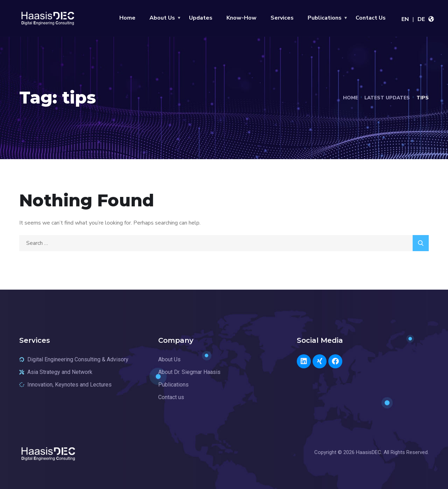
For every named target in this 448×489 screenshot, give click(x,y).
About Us (162, 18)
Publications (325, 18)
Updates (201, 18)
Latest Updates (386, 98)
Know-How (241, 18)
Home (127, 18)
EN (405, 19)
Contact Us (371, 18)
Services (282, 18)
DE (421, 19)
